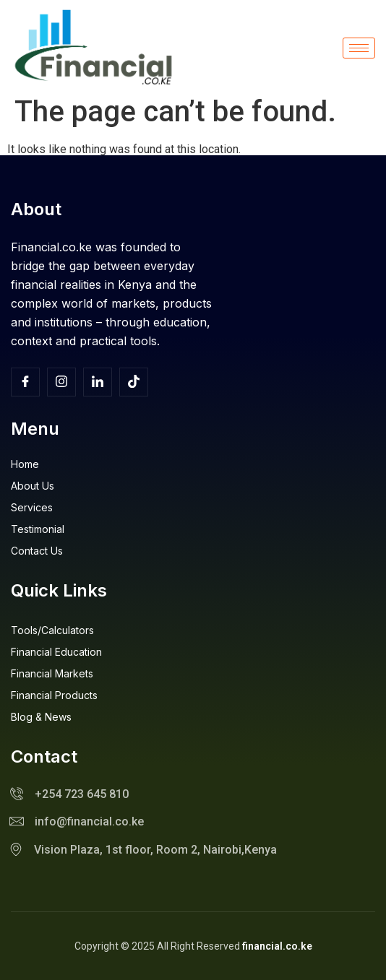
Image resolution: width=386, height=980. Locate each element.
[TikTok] (134, 382)
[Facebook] (25, 382)
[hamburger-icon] (359, 48)
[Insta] (61, 382)
